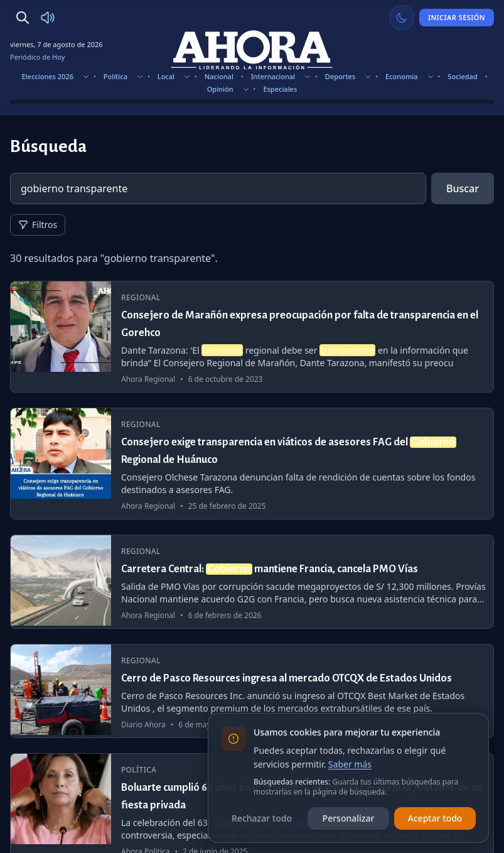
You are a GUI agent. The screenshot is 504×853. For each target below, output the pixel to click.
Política (115, 76)
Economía (402, 76)
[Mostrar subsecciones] (86, 77)
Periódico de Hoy (37, 57)
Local (166, 76)
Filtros (38, 225)
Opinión (220, 89)
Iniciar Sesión (457, 17)
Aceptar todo (435, 818)
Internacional (273, 76)
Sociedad (462, 76)
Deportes (340, 76)
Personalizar (349, 818)
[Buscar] (23, 18)
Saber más (350, 764)
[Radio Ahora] (48, 18)
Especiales (280, 89)
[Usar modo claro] (402, 18)
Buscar (463, 188)
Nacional (219, 76)
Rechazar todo (262, 818)
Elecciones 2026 (47, 76)
